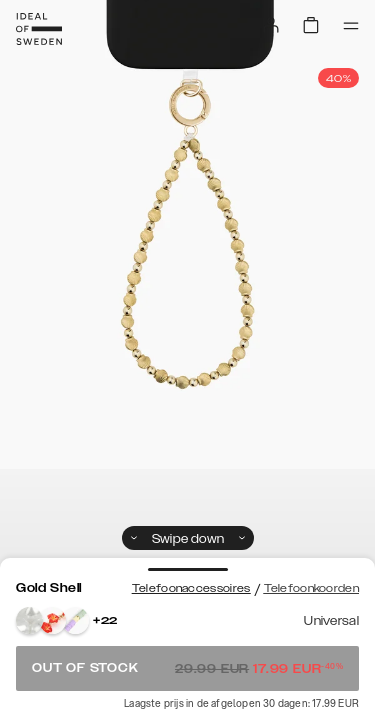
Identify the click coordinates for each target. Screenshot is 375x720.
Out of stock (187, 668)
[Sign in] (271, 25)
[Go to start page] (39, 29)
